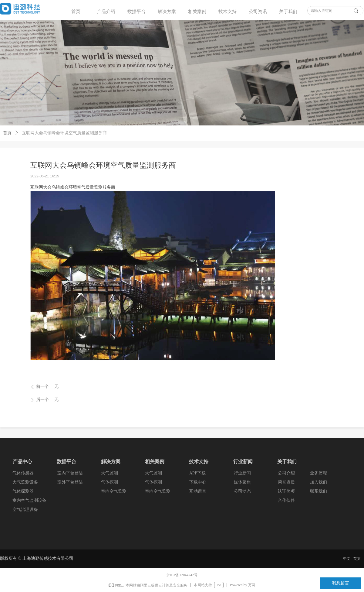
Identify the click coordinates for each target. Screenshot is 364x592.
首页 (76, 12)
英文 (357, 559)
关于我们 (288, 12)
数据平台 (136, 12)
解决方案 (167, 12)
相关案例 (197, 12)
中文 (347, 559)
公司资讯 (258, 12)
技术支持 (227, 12)
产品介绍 (106, 12)
